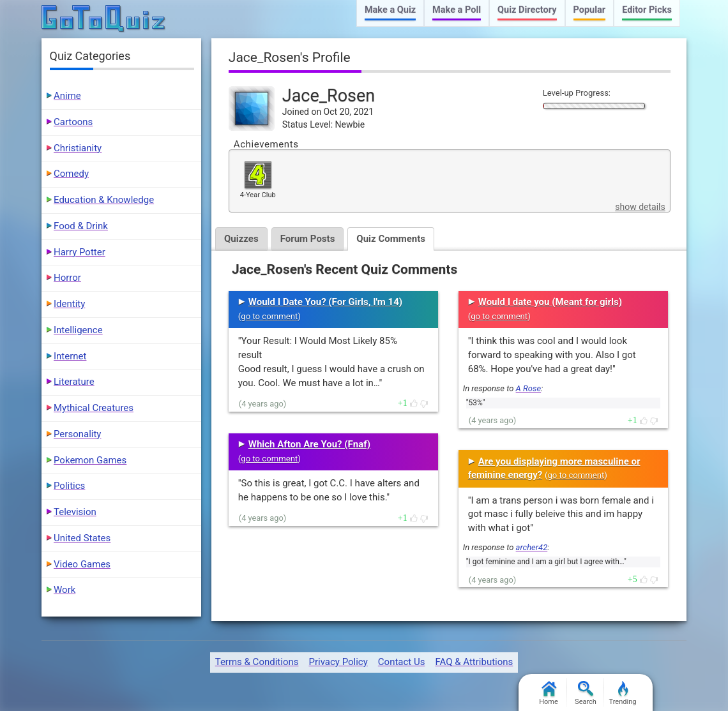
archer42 (532, 547)
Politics (69, 486)
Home (549, 693)
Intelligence (78, 330)
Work (64, 590)
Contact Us (402, 662)
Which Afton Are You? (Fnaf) (309, 444)
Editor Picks (647, 10)
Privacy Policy (338, 662)
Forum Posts (308, 239)
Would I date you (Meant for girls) (550, 302)
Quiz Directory (527, 10)
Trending (623, 693)
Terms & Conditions (257, 662)
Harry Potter (80, 252)
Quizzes (241, 239)
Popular (590, 10)
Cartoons (73, 122)
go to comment (269, 316)
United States (82, 538)
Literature (74, 382)
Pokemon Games (90, 460)
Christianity (78, 148)
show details (640, 207)
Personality (77, 434)
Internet (70, 356)
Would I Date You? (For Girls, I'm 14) (325, 302)
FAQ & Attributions (474, 662)
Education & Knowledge (104, 200)
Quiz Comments (391, 239)
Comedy (71, 174)
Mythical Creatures (94, 408)
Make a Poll (457, 10)
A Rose (529, 388)
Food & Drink (81, 226)
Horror (67, 278)
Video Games (82, 564)
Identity (69, 304)
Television (75, 512)
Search (586, 693)
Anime (67, 96)
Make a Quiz (390, 10)
